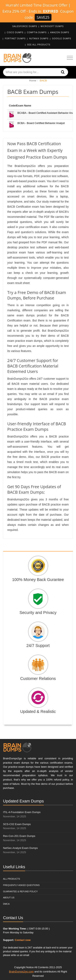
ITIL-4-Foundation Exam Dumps (22, 812)
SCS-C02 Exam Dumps (17, 824)
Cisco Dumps (15, 32)
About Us (9, 898)
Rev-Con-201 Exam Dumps (19, 836)
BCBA (41, 123)
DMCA (6, 904)
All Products (12, 879)
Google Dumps (62, 39)
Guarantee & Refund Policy (20, 891)
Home (33, 81)
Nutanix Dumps (39, 39)
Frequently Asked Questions (21, 885)
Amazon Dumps (60, 32)
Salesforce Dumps (25, 26)
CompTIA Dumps (37, 32)
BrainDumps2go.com (21, 972)
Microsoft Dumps (52, 26)
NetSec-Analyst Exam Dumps (20, 848)
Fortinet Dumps (15, 39)
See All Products (39, 45)
